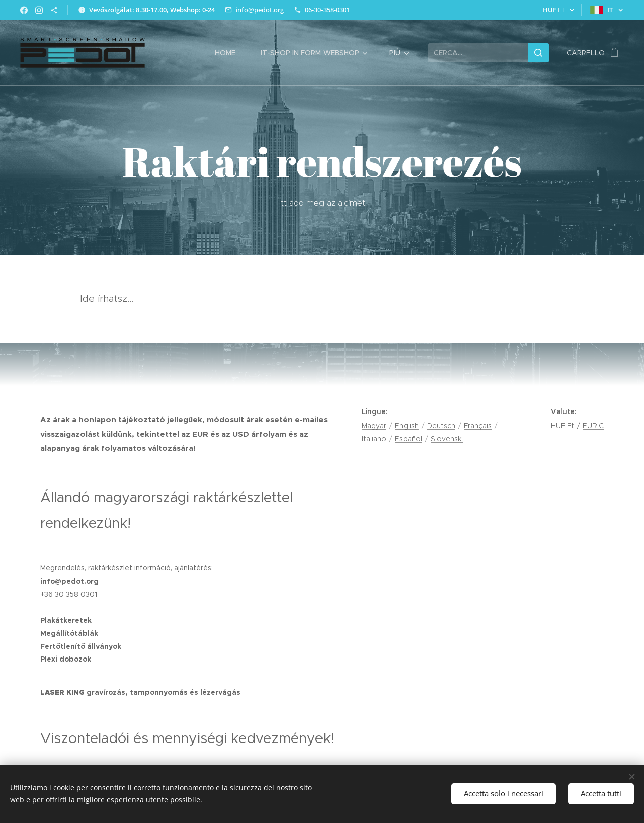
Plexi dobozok (66, 659)
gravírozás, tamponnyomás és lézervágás (164, 692)
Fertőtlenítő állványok (81, 646)
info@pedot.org (260, 10)
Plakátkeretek (66, 620)
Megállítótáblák (69, 633)
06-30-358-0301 (327, 10)
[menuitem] (230, 53)
